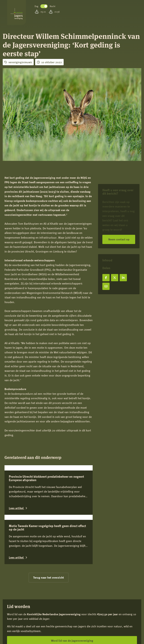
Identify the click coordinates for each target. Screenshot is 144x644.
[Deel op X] (115, 278)
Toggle (44, 6)
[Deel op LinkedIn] (123, 278)
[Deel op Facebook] (106, 278)
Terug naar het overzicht (49, 630)
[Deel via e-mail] (106, 286)
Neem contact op (119, 239)
